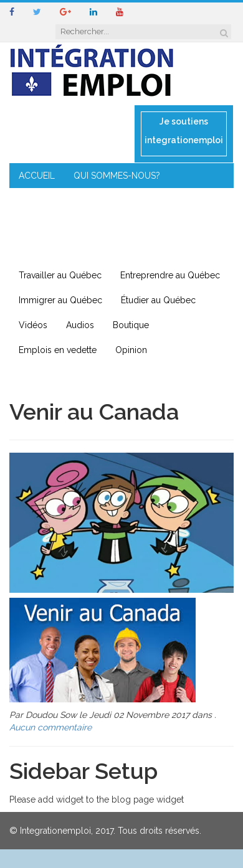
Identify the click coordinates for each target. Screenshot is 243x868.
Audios (80, 325)
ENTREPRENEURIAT (58, 225)
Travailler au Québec (60, 275)
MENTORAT (196, 200)
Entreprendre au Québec (170, 275)
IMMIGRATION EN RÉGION (169, 225)
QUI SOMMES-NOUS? (117, 176)
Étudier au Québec (158, 300)
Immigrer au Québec (60, 300)
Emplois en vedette (58, 350)
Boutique (131, 325)
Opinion (131, 350)
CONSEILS (133, 200)
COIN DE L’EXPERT (56, 200)
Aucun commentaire (50, 727)
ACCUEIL (37, 176)
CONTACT (40, 250)
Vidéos (33, 325)
